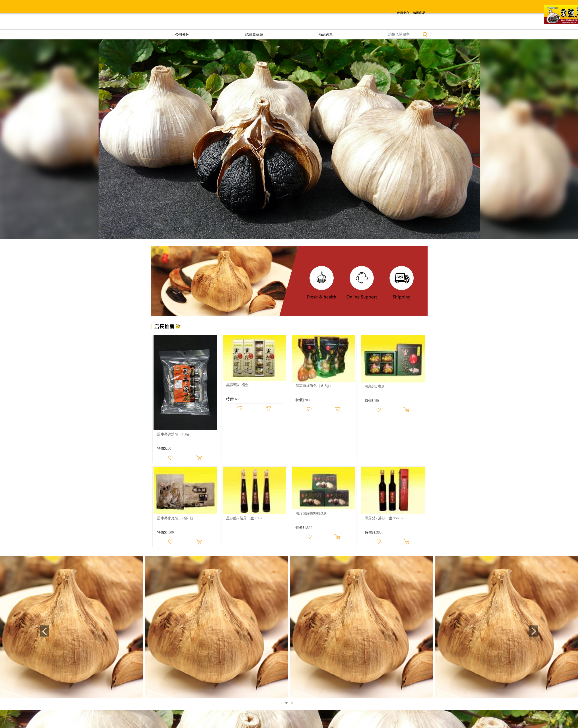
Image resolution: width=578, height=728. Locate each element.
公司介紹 (182, 34)
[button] (286, 703)
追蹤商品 (419, 13)
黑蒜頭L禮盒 (375, 386)
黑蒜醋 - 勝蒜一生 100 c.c (246, 518)
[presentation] (44, 631)
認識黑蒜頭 (254, 34)
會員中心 (403, 13)
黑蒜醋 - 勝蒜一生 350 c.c (384, 518)
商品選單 (326, 34)
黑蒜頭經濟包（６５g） (314, 386)
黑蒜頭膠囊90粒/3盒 (311, 513)
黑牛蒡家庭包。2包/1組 (175, 518)
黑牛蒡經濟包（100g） (175, 434)
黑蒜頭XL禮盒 (237, 385)
